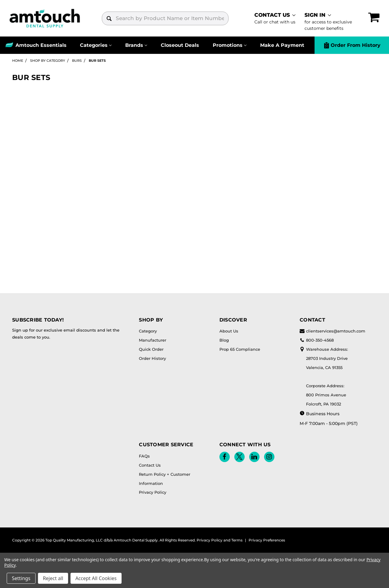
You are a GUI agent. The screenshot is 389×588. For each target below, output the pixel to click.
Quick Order (151, 349)
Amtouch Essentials (41, 45)
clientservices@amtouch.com (332, 331)
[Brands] (136, 45)
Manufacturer (153, 340)
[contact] (275, 18)
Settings (21, 578)
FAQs (144, 456)
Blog (224, 340)
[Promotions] (229, 45)
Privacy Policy (153, 492)
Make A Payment (282, 45)
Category (148, 331)
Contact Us (150, 465)
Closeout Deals (180, 45)
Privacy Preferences (267, 540)
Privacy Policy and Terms (220, 540)
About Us (229, 331)
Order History (152, 358)
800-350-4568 (317, 340)
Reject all (53, 578)
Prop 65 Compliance (240, 349)
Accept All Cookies (96, 578)
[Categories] (96, 45)
